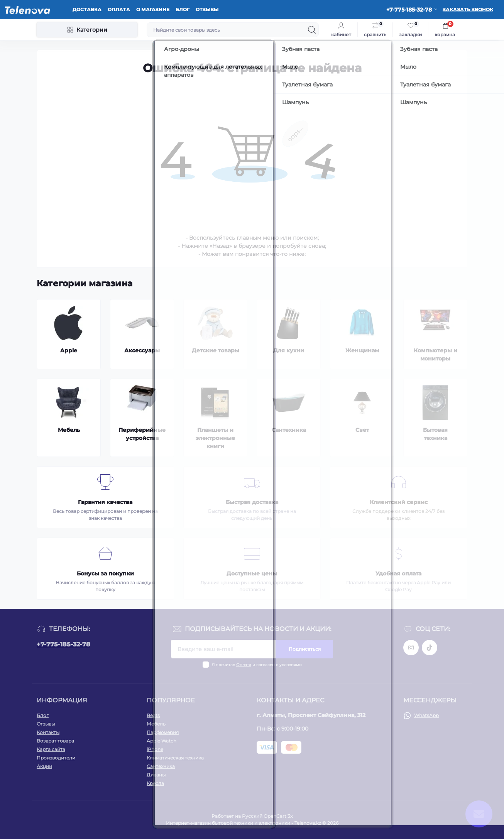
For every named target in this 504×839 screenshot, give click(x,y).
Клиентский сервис (399, 502)
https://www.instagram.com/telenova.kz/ (411, 648)
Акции (44, 766)
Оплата (119, 9)
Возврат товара (55, 741)
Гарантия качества (105, 502)
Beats (153, 715)
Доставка (87, 9)
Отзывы (207, 9)
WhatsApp (426, 715)
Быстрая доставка (252, 502)
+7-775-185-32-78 (63, 644)
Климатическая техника (175, 758)
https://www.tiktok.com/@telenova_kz (430, 648)
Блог (183, 9)
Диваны (156, 775)
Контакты (48, 732)
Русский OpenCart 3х (267, 816)
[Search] (312, 30)
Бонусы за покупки (105, 573)
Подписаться (305, 649)
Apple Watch (162, 741)
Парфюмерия (163, 732)
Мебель (156, 724)
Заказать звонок (468, 9)
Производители (56, 758)
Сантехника (161, 766)
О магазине (153, 9)
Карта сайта (51, 749)
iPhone (155, 749)
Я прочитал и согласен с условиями (257, 665)
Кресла (155, 783)
